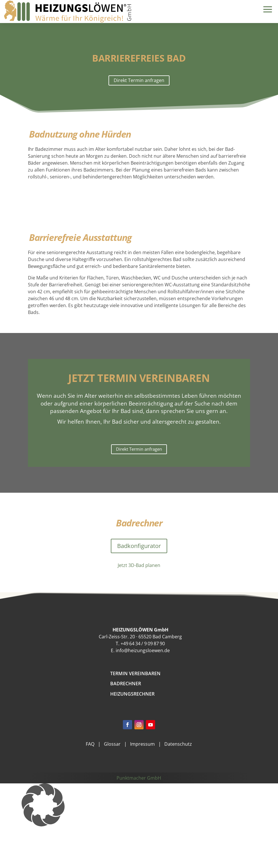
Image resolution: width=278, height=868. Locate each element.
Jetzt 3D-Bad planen (139, 565)
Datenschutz (178, 744)
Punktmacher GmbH (139, 778)
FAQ (90, 744)
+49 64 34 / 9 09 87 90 (143, 644)
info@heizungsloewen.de (143, 650)
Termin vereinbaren (135, 673)
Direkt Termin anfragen (139, 80)
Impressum (142, 744)
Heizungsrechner (132, 694)
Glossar (112, 744)
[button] (139, 805)
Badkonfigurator (139, 546)
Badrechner (126, 684)
